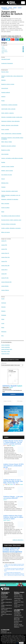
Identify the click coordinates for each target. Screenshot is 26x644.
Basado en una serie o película (8, 146)
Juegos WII (4, 274)
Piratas (3, 101)
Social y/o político (5, 208)
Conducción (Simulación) (7, 63)
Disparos (3, 311)
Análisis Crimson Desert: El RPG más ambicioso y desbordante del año (13, 466)
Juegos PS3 (4, 261)
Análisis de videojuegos (18, 540)
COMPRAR (13, 394)
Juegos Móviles (5, 286)
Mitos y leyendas (5, 203)
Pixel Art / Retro (5, 72)
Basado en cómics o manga (8, 84)
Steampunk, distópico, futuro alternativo (10, 121)
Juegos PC (4, 241)
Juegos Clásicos (5, 290)
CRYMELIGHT (18, 615)
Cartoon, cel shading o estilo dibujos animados (12, 158)
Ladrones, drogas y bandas (8, 166)
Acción (3, 299)
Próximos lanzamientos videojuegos (5, 596)
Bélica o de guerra (6, 232)
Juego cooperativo (6, 347)
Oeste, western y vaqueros (7, 113)
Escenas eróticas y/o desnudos (9, 224)
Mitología (3, 80)
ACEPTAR (21, 643)
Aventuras (4, 303)
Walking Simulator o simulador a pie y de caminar (11, 196)
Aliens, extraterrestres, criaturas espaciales (11, 134)
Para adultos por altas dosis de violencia (11, 216)
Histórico (3, 97)
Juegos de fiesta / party (7, 349)
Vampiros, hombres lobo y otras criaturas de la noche (12, 77)
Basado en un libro (6, 150)
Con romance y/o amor (7, 175)
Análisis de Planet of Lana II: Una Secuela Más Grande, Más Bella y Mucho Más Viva (13, 481)
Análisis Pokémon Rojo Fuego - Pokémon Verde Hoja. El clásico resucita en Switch (13, 517)
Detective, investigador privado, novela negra (12, 117)
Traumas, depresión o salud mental (9, 191)
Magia (3, 212)
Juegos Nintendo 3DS (6, 282)
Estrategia (4, 315)
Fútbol (3, 319)
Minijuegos (4, 332)
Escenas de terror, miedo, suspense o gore (11, 220)
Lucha (3, 323)
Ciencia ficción (5, 88)
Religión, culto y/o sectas (7, 171)
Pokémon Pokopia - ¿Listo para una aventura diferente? (13, 497)
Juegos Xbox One (5, 257)
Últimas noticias (18, 595)
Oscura (3, 179)
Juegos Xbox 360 (5, 265)
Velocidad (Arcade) (6, 59)
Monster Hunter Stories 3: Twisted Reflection (19, 626)
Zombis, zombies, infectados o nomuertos (11, 228)
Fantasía (3, 187)
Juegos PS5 (4, 245)
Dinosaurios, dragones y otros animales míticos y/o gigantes (12, 138)
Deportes (3, 307)
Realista (3, 162)
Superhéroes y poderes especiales (9, 105)
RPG (2, 336)
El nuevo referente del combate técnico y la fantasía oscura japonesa (12, 550)
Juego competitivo (6, 345)
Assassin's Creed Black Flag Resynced (19, 618)
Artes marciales (5, 154)
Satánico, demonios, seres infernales (10, 125)
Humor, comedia (5, 129)
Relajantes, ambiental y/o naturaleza (10, 199)
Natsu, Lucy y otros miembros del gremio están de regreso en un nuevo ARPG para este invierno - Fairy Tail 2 (14, 565)
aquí (17, 643)
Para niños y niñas (6, 351)
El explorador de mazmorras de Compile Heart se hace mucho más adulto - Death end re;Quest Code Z (14, 570)
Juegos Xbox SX (5, 253)
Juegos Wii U (4, 270)
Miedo (3, 327)
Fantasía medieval (6, 92)
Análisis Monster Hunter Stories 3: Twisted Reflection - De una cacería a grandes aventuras (13, 442)
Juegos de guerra (5, 354)
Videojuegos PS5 (19, 599)
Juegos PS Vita (5, 278)
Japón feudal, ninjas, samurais (8, 109)
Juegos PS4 (4, 249)
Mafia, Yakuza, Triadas (7, 142)
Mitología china (5, 183)
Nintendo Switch (18, 597)
